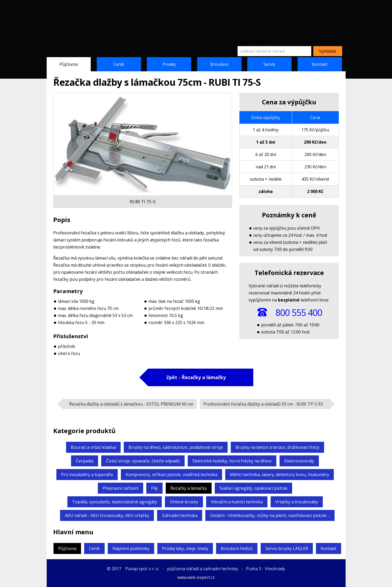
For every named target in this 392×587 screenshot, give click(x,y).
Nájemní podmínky (131, 548)
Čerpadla (85, 461)
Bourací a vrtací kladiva (93, 447)
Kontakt (320, 64)
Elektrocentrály (299, 461)
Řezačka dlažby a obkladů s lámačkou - (131, 404)
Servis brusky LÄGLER (287, 548)
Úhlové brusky (184, 502)
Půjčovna (69, 64)
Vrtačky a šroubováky (297, 502)
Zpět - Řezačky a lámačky (196, 377)
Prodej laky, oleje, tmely (185, 548)
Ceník (119, 64)
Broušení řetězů (237, 548)
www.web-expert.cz (196, 577)
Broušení (219, 64)
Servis (269, 64)
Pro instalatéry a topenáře (87, 475)
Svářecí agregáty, (253, 488)
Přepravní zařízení (120, 488)
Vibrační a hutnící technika (237, 502)
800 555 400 (299, 313)
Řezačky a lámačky (189, 488)
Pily (154, 488)
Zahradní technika (180, 515)
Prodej (169, 64)
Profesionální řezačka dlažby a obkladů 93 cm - (263, 404)
